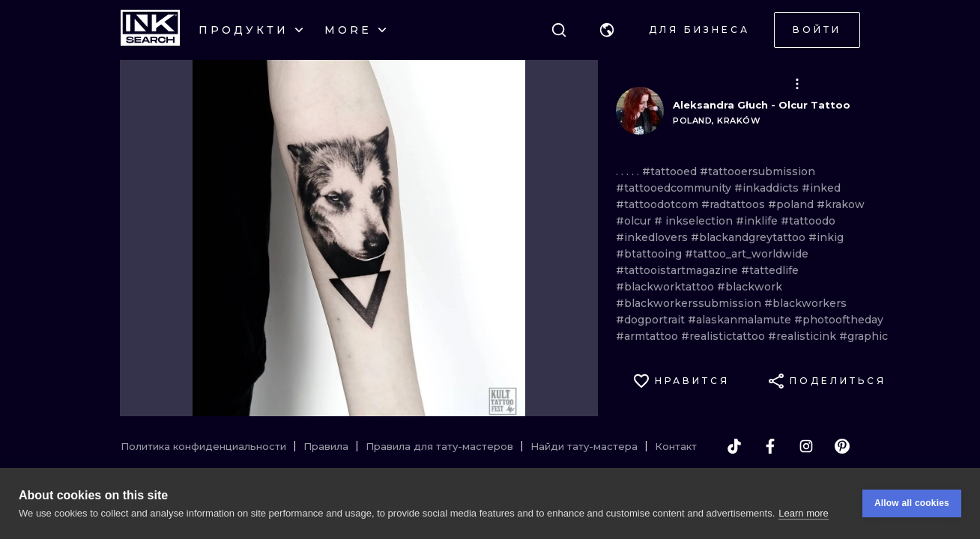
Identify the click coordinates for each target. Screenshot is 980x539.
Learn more (803, 513)
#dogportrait (652, 320)
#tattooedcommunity (675, 188)
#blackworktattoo (666, 287)
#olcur (635, 221)
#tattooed (671, 171)
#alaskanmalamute (741, 320)
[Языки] (607, 30)
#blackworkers (805, 303)
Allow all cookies (912, 503)
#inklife (758, 221)
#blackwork (750, 287)
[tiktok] (734, 446)
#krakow (841, 204)
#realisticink (804, 336)
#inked (821, 188)
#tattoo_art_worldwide (747, 254)
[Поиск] (559, 30)
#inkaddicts (768, 188)
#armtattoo (648, 336)
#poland (792, 204)
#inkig (826, 237)
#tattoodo (808, 221)
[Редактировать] (797, 84)
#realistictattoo (725, 336)
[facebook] (770, 446)
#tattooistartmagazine (678, 270)
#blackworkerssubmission (690, 303)
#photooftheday (839, 320)
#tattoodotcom (659, 204)
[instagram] (806, 446)
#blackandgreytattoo (750, 237)
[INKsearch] (150, 30)
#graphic (863, 336)
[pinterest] (842, 446)
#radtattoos (735, 204)
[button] (607, 30)
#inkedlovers (653, 237)
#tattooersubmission (757, 171)
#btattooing (650, 254)
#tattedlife (770, 270)
